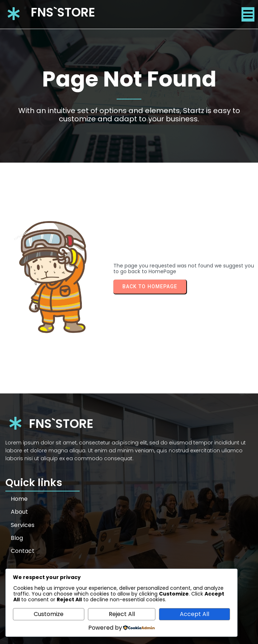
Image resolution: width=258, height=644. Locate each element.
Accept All (194, 614)
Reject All (122, 614)
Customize (49, 614)
